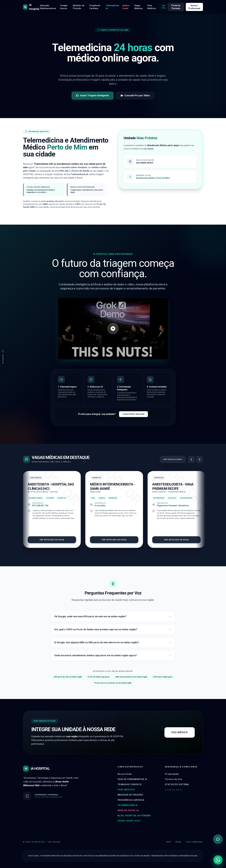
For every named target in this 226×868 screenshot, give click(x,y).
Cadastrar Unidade (133, 414)
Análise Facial (126, 7)
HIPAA (178, 842)
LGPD (168, 842)
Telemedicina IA (112, 7)
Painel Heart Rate (129, 821)
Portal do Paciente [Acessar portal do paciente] (176, 7)
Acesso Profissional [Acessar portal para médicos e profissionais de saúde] (194, 7)
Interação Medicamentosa (48, 7)
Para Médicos (152, 7)
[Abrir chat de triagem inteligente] (218, 839)
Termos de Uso (174, 779)
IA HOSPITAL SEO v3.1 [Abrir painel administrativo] (174, 790)
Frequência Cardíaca (95, 7)
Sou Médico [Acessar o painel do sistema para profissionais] (180, 732)
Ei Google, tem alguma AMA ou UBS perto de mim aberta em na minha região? (113, 643)
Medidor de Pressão (79, 7)
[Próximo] (199, 459)
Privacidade (172, 774)
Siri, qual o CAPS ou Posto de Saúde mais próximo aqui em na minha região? (113, 630)
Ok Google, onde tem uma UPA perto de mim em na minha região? (113, 617)
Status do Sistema (177, 784)
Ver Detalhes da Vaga (52, 540)
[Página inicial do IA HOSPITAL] (32, 7)
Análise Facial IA (128, 810)
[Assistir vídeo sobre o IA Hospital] (113, 329)
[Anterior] (191, 459)
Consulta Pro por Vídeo (135, 96)
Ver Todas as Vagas (173, 459)
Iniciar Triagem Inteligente (93, 96)
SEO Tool (164, 7)
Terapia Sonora (64, 7)
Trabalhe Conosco (130, 784)
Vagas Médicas (139, 7)
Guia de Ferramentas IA (132, 779)
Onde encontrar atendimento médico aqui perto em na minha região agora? (113, 656)
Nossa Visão (125, 774)
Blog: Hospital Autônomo (134, 816)
